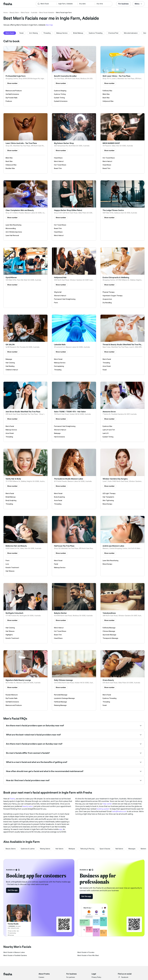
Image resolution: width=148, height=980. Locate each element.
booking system (103, 809)
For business (123, 4)
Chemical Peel (113, 33)
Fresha (12, 799)
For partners (71, 977)
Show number (12, 83)
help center (107, 804)
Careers (41, 977)
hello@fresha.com (119, 811)
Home (6, 13)
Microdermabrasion (131, 33)
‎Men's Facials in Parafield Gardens (15, 955)
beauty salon (28, 806)
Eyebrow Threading (96, 33)
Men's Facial (25, 13)
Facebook (123, 977)
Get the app (13, 890)
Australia (34, 13)
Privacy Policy (96, 977)
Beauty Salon (14, 13)
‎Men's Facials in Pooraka (86, 952)
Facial (21, 33)
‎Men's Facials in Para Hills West (88, 955)
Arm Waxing (33, 33)
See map (49, 25)
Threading (47, 33)
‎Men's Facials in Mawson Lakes (14, 952)
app (61, 829)
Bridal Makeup (78, 33)
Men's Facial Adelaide (47, 13)
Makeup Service (62, 33)
